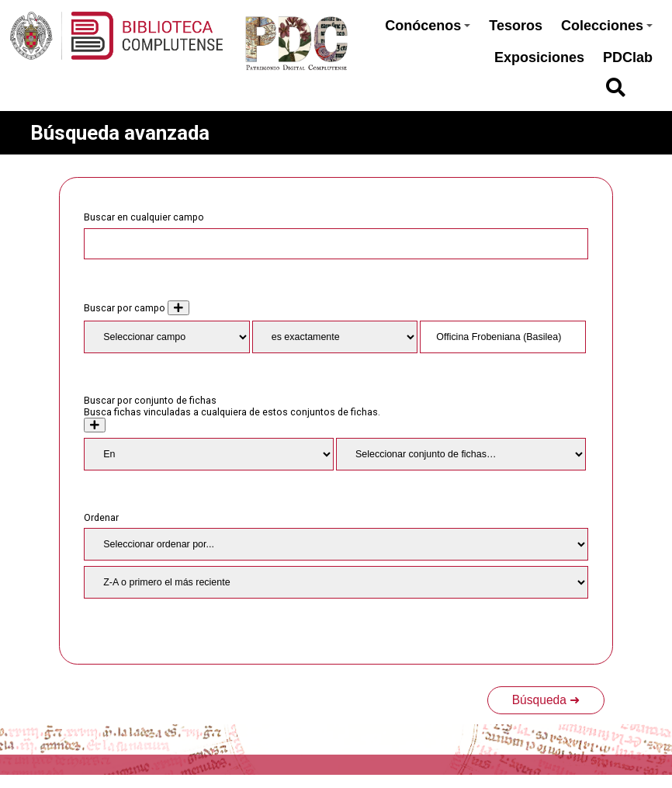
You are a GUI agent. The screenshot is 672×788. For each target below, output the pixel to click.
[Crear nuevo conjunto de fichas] (95, 425)
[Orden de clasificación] (336, 582)
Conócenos (428, 26)
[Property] (166, 337)
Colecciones (607, 26)
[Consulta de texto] (502, 337)
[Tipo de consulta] (335, 337)
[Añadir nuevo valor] (178, 308)
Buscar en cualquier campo (144, 217)
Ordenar (101, 517)
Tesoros (516, 26)
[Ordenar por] (336, 544)
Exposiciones (539, 57)
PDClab (628, 57)
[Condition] (209, 454)
